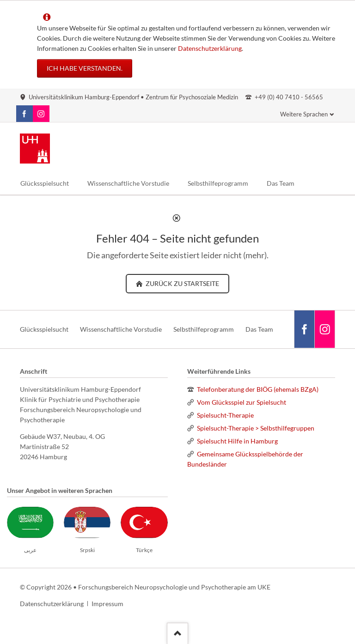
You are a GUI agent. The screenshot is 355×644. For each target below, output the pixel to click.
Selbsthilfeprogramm (204, 329)
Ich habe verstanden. (85, 68)
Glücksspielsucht (44, 329)
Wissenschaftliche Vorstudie (121, 329)
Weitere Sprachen (304, 114)
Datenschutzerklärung (210, 48)
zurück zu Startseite (182, 283)
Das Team (259, 329)
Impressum (107, 604)
